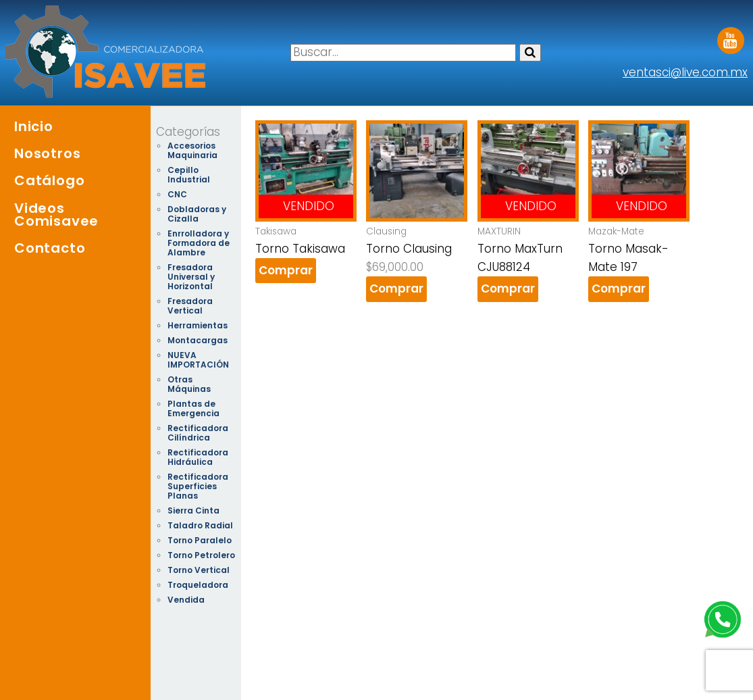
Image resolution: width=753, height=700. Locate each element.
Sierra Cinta (193, 510)
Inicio (34, 126)
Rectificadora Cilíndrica (198, 433)
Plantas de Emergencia (193, 408)
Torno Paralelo (200, 540)
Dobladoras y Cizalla (197, 214)
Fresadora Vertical (190, 306)
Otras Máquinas (189, 384)
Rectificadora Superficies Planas (198, 486)
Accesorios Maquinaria (192, 150)
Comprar (286, 270)
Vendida (186, 600)
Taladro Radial (200, 525)
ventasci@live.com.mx (685, 72)
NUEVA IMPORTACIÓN (198, 360)
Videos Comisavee (56, 215)
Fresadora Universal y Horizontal (191, 277)
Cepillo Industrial (189, 175)
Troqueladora (198, 585)
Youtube (731, 36)
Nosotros (47, 153)
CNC (177, 194)
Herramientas (198, 325)
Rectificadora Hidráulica (198, 457)
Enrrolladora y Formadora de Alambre (199, 243)
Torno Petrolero (201, 555)
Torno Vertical (199, 570)
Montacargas (198, 340)
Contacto (50, 248)
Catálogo (49, 180)
